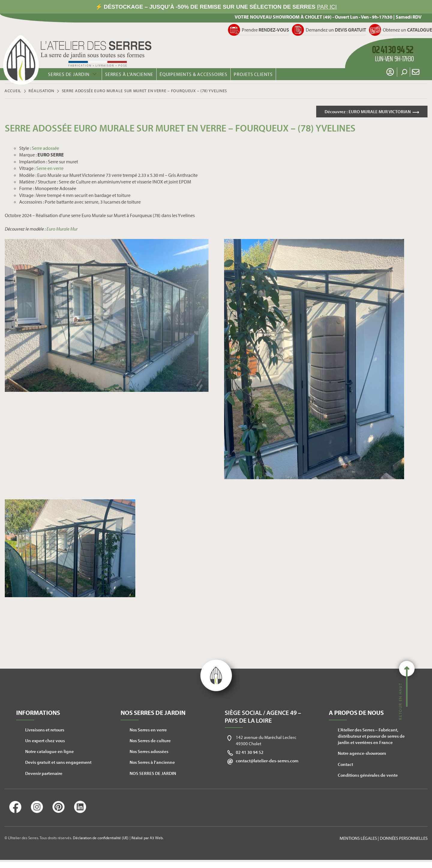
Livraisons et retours (45, 731)
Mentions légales (358, 839)
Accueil (13, 91)
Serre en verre (50, 169)
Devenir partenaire (44, 774)
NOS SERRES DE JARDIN (153, 774)
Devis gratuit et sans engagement (58, 763)
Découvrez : (365, 112)
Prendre (265, 30)
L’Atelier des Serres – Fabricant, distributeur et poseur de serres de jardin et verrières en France (371, 737)
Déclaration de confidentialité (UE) (101, 839)
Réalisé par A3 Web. (147, 839)
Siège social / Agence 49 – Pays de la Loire (263, 717)
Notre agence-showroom (362, 754)
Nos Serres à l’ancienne (152, 763)
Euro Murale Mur (62, 230)
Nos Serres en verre (148, 731)
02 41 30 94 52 (250, 753)
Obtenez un (407, 30)
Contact (345, 765)
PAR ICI (327, 7)
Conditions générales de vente (368, 776)
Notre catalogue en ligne (49, 752)
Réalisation (41, 91)
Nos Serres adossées (149, 752)
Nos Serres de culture (150, 741)
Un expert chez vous (45, 741)
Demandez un (336, 30)
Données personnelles (404, 839)
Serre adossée (45, 149)
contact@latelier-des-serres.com (267, 762)
